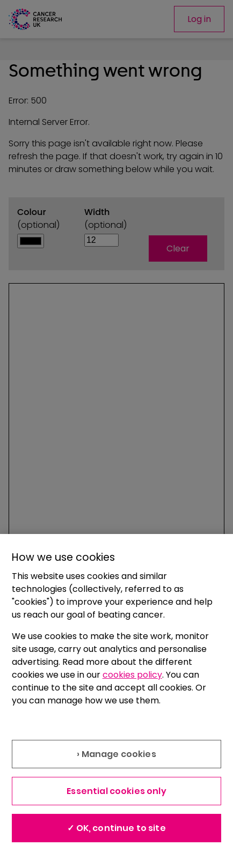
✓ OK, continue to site (116, 828)
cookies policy (132, 675)
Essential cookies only (116, 791)
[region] (116, 701)
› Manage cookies (116, 754)
